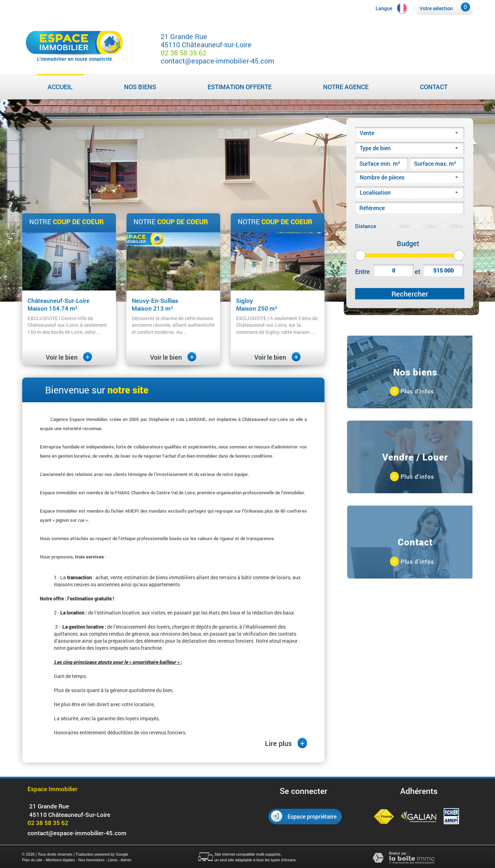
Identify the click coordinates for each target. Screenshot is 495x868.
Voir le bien (69, 357)
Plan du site (32, 860)
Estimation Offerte (240, 87)
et (417, 271)
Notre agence (346, 87)
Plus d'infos (412, 392)
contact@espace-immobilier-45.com (217, 61)
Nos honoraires (91, 860)
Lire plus (286, 743)
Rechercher (410, 294)
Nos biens (140, 87)
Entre (363, 271)
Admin (126, 860)
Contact (434, 87)
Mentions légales (60, 860)
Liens (112, 860)
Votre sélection (436, 8)
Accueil (60, 87)
